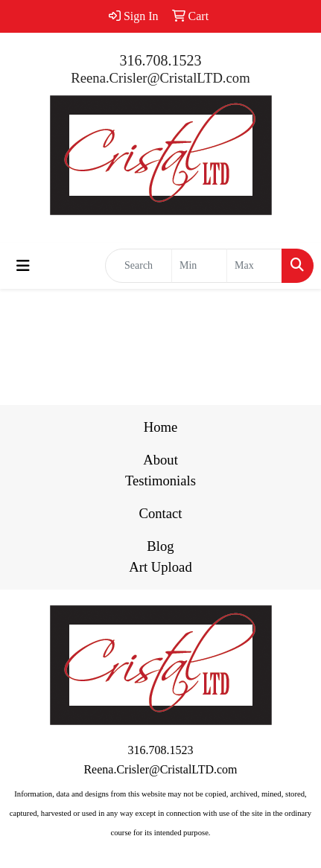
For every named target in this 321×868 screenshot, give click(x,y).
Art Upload (160, 567)
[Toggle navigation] (23, 266)
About (160, 460)
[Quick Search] (139, 266)
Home (161, 427)
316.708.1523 (161, 60)
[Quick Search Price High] (254, 266)
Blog (160, 546)
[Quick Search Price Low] (199, 266)
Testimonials (160, 481)
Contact (160, 513)
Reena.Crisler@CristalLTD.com (160, 78)
